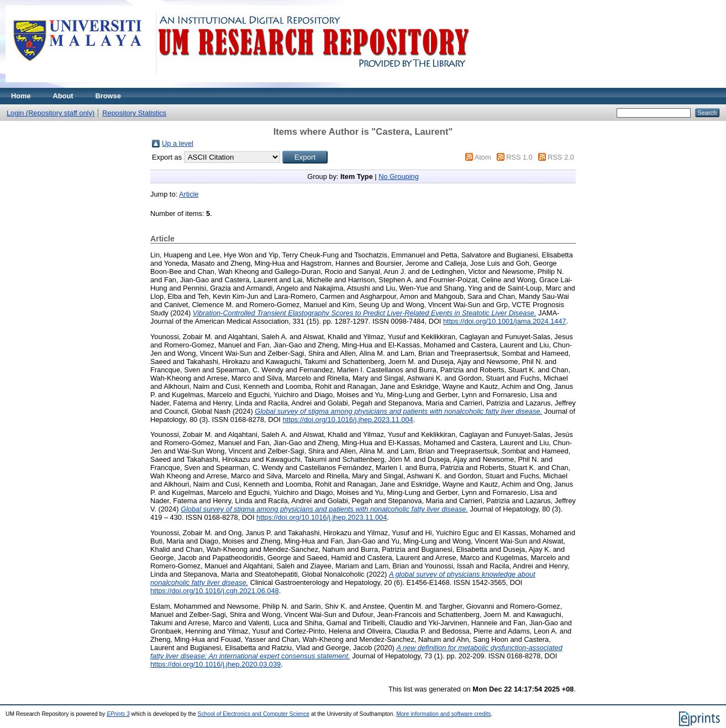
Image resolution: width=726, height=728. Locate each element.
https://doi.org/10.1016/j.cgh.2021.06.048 (215, 591)
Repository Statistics (134, 113)
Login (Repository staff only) (51, 113)
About (63, 96)
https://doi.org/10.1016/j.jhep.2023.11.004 (348, 420)
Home (21, 96)
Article (189, 194)
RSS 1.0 (519, 157)
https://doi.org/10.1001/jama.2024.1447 (505, 321)
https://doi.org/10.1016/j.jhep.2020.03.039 (215, 664)
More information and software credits (443, 714)
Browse (108, 96)
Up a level (178, 143)
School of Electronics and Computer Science (254, 714)
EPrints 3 (118, 714)
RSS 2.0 (561, 157)
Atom (483, 157)
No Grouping (399, 176)
